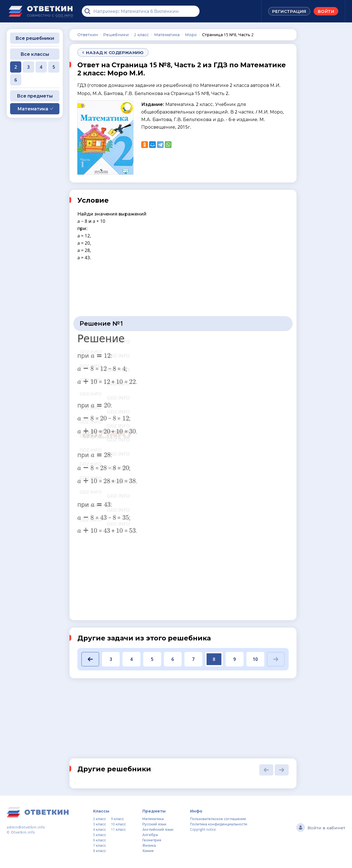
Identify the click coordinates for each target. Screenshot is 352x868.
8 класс (99, 851)
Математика (153, 819)
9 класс (117, 819)
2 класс (99, 819)
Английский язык (158, 829)
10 (255, 659)
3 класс (99, 824)
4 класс (99, 829)
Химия (148, 851)
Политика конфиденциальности (219, 824)
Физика (149, 845)
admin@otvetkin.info (26, 827)
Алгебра (150, 835)
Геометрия (152, 840)
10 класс (118, 824)
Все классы (35, 54)
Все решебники (35, 38)
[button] (90, 659)
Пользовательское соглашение (218, 819)
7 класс (99, 845)
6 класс (99, 840)
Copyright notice (203, 829)
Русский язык (154, 824)
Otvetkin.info (23, 832)
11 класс (118, 829)
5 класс (99, 835)
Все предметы (35, 96)
